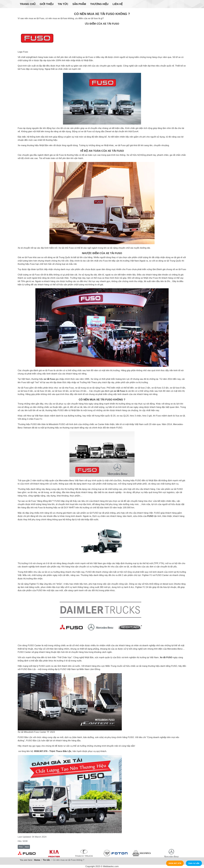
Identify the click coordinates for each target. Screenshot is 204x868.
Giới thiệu (47, 4)
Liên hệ (118, 4)
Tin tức (63, 4)
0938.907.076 (175, 863)
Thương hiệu (99, 4)
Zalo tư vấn (194, 863)
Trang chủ (28, 4)
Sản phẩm (79, 4)
